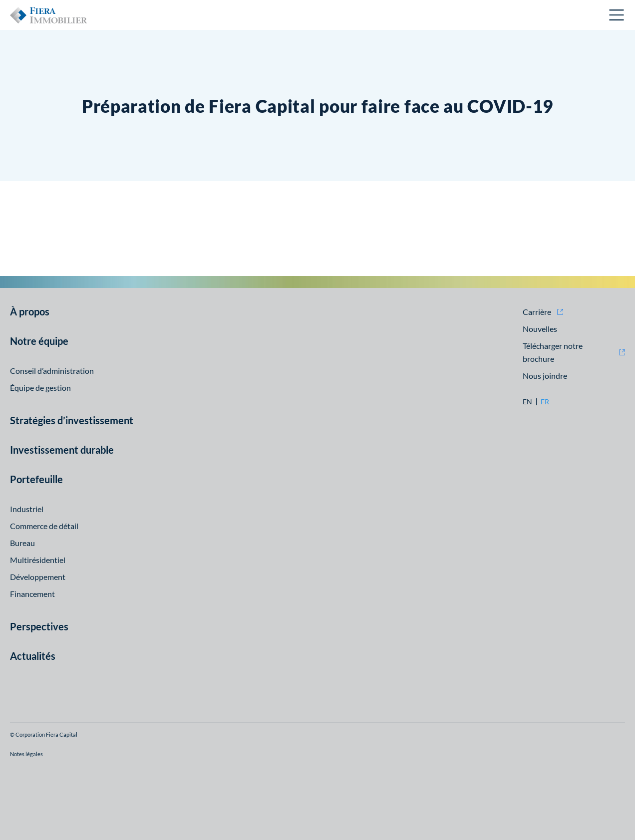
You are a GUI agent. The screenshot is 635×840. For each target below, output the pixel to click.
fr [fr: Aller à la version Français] (545, 402)
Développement (38, 577)
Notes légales (26, 754)
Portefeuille (36, 479)
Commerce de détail (44, 526)
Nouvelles (540, 329)
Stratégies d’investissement (72, 420)
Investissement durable (62, 450)
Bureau (22, 543)
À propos (30, 311)
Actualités (33, 656)
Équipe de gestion (40, 388)
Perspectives (39, 626)
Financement (32, 594)
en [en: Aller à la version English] (527, 402)
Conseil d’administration (52, 371)
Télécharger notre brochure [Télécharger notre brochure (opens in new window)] (553, 352)
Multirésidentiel (38, 560)
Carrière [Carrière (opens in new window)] (537, 312)
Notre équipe (39, 341)
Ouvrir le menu (617, 15)
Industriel (27, 509)
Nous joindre (545, 376)
